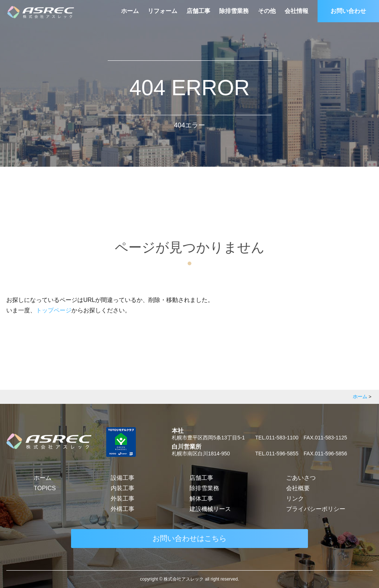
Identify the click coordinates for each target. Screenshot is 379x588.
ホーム (130, 11)
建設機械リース (210, 509)
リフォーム (162, 11)
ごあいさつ (301, 478)
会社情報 (296, 11)
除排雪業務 (234, 11)
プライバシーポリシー (316, 509)
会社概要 (298, 488)
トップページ (54, 310)
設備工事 (123, 478)
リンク (295, 499)
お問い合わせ (348, 11)
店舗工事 (198, 11)
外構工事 (123, 509)
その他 (267, 11)
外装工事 (123, 499)
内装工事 (123, 488)
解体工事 (201, 499)
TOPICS (45, 488)
